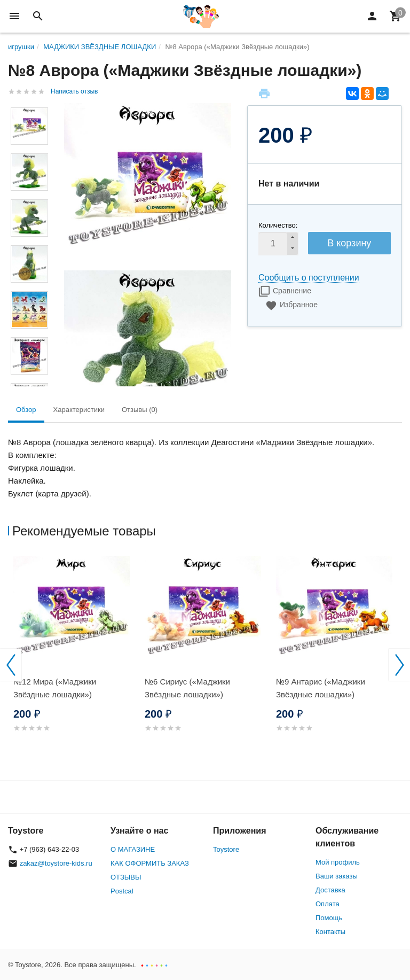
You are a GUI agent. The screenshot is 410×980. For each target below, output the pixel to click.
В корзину (349, 243)
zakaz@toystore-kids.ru (56, 863)
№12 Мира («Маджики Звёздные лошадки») (55, 688)
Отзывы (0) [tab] (140, 410)
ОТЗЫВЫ (126, 877)
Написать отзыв (74, 91)
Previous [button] (11, 665)
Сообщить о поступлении (309, 278)
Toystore (226, 849)
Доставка (330, 890)
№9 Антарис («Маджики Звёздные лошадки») (321, 688)
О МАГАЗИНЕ (133, 849)
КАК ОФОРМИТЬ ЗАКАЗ (150, 863)
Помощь (329, 918)
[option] (74, 656)
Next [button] (399, 665)
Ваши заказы (337, 876)
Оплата (328, 904)
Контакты (330, 932)
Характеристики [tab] (79, 410)
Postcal (122, 891)
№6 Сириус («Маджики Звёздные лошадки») (187, 688)
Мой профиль (338, 862)
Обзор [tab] (26, 410)
